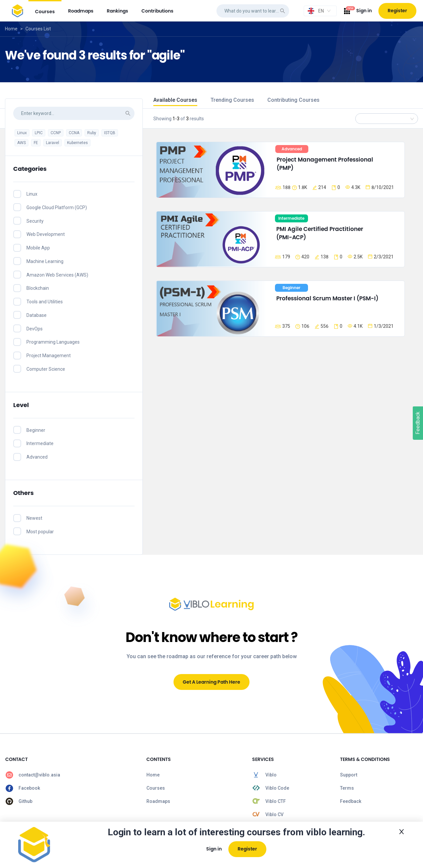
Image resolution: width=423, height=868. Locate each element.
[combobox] (320, 11)
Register (397, 11)
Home (11, 29)
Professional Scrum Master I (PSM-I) (327, 298)
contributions (157, 11)
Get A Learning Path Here (211, 682)
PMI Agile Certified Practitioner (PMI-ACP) (320, 233)
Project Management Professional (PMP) (326, 164)
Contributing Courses (293, 100)
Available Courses (175, 100)
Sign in (364, 11)
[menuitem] (45, 11)
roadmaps (81, 11)
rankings (117, 11)
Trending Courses (232, 100)
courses (45, 12)
